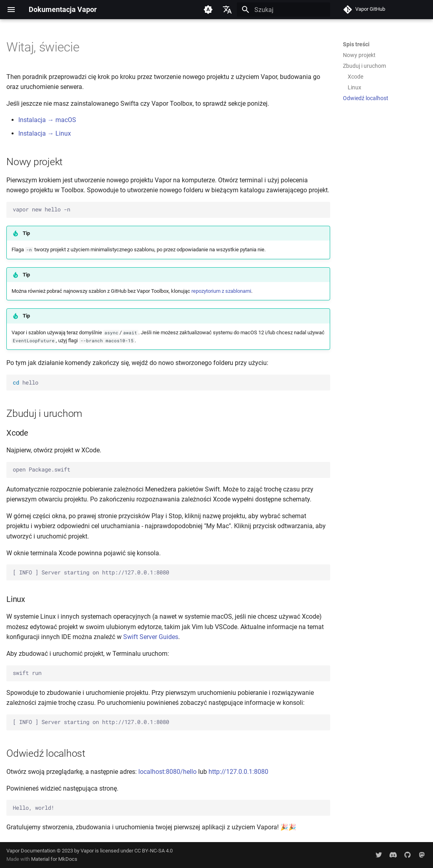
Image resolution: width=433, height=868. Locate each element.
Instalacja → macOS (47, 120)
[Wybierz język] (227, 10)
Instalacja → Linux (45, 133)
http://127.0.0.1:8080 (238, 772)
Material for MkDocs (54, 859)
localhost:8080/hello (167, 772)
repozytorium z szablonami (221, 291)
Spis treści (356, 44)
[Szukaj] (283, 10)
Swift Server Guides (151, 637)
